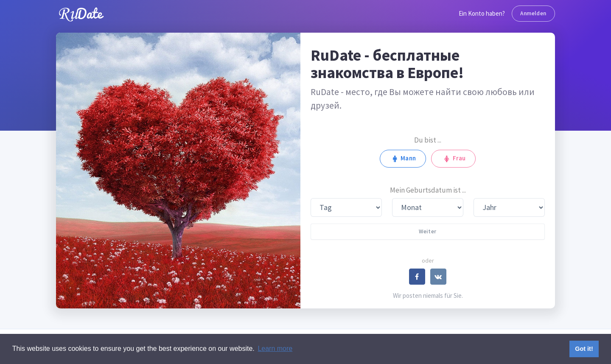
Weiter (427, 231)
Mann (403, 158)
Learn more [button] (275, 349)
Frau (453, 158)
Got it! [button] (584, 349)
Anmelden (533, 13)
